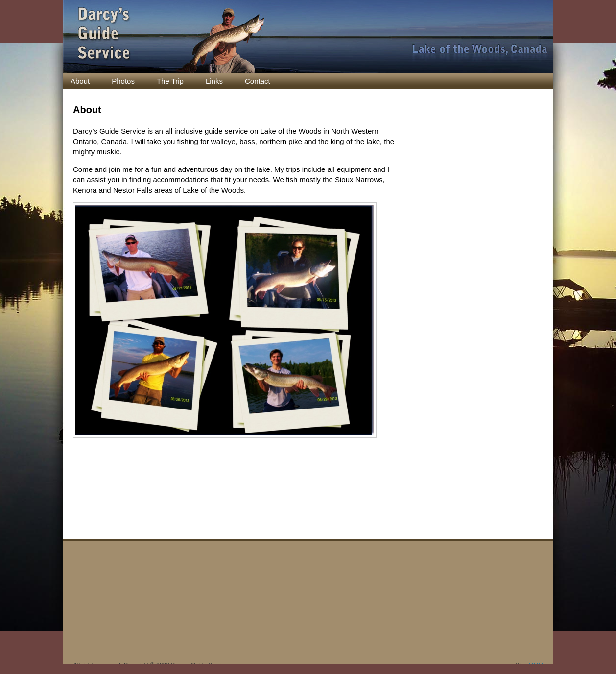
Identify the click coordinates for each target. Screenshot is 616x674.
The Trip (170, 81)
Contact (258, 81)
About (80, 81)
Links (214, 81)
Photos (123, 81)
